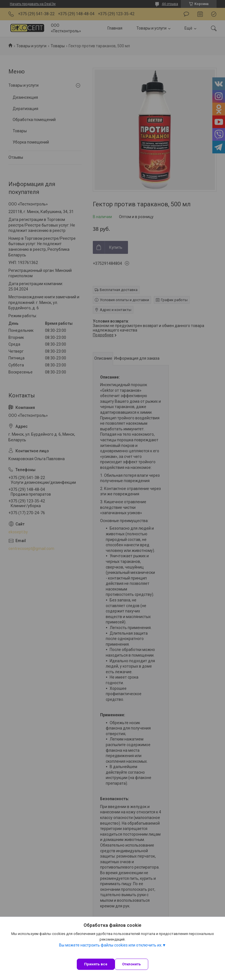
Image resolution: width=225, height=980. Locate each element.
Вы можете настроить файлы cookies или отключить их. (111, 945)
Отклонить (131, 964)
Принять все (96, 964)
